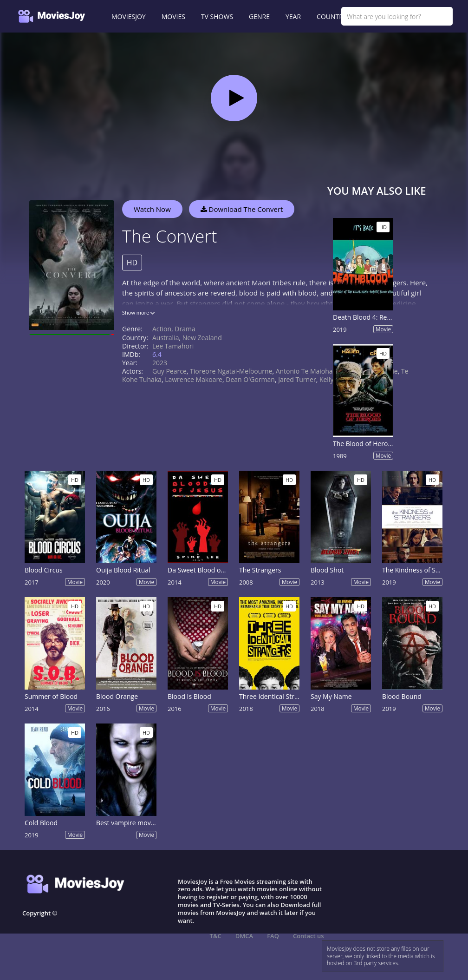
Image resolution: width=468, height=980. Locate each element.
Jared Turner (297, 379)
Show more (138, 312)
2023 (160, 363)
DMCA (244, 936)
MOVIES (173, 16)
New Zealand (202, 338)
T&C (216, 936)
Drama (185, 329)
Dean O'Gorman (250, 379)
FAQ (273, 936)
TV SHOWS (217, 16)
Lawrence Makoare (194, 379)
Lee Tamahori (173, 346)
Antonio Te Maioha (304, 371)
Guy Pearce (169, 371)
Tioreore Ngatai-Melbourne (231, 371)
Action (162, 329)
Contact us (309, 936)
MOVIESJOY (129, 16)
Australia (166, 338)
